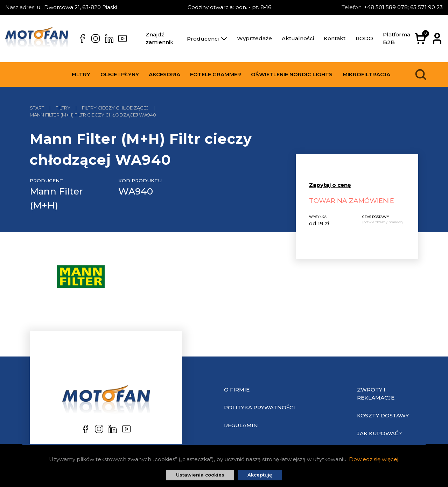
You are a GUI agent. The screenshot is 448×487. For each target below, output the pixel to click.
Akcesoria (164, 74)
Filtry (81, 74)
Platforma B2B (397, 38)
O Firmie (237, 390)
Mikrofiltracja (366, 74)
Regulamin (241, 425)
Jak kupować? (379, 433)
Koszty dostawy (383, 415)
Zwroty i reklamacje (376, 394)
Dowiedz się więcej (374, 459)
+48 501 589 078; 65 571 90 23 (403, 7)
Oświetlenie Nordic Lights (292, 74)
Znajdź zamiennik (160, 38)
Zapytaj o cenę (330, 185)
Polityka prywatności (260, 407)
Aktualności (298, 38)
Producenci (207, 39)
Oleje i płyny (120, 74)
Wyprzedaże (254, 38)
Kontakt (335, 38)
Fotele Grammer (216, 74)
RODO (364, 38)
